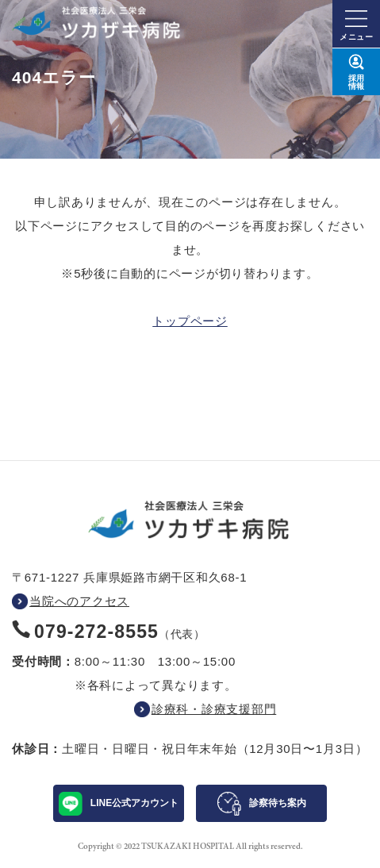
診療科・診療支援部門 (214, 709)
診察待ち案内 (278, 803)
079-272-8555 (96, 632)
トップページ (190, 321)
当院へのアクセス (79, 601)
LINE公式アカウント (134, 803)
